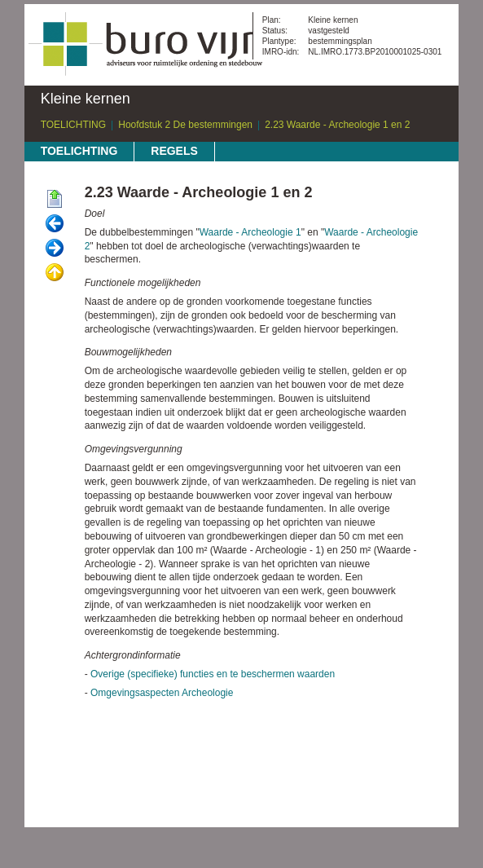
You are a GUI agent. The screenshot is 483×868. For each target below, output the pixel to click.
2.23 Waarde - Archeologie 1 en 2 (337, 125)
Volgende (55, 249)
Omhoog (55, 273)
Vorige (55, 224)
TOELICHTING (73, 125)
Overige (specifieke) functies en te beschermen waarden (213, 674)
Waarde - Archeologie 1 (250, 232)
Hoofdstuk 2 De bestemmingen (185, 125)
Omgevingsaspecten (135, 693)
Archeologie (207, 693)
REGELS (174, 151)
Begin (55, 200)
